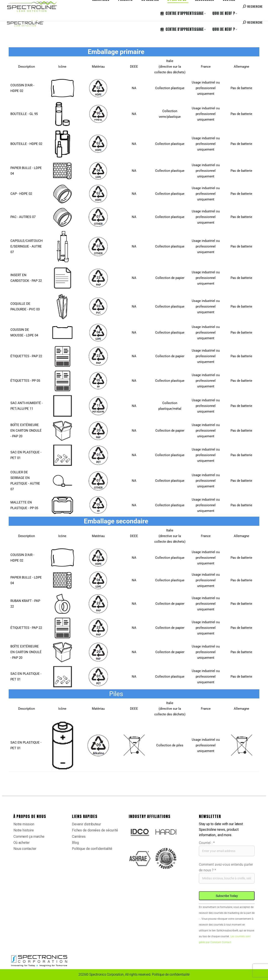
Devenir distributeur (86, 824)
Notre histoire (24, 830)
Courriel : (207, 843)
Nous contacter (25, 849)
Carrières (64, 4)
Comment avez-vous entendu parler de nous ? (226, 867)
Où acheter (47, 4)
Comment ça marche (29, 837)
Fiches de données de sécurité (95, 830)
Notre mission (24, 824)
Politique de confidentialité (92, 849)
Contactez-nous (226, 4)
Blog (75, 843)
